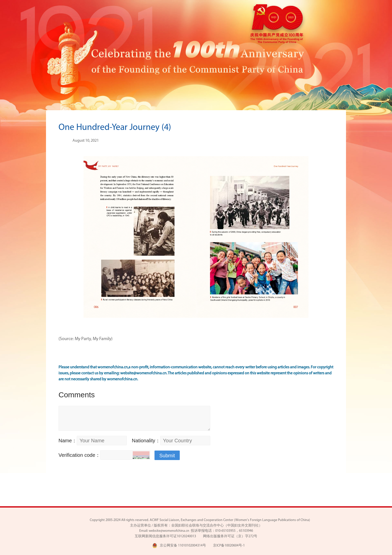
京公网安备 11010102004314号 (179, 546)
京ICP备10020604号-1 (229, 546)
